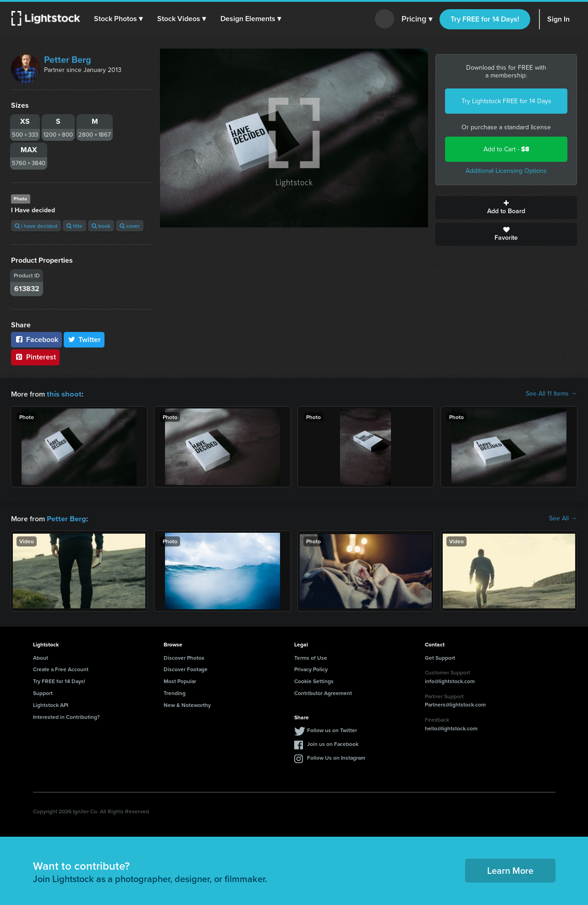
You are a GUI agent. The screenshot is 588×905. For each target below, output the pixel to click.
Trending (175, 692)
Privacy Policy (311, 668)
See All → (563, 518)
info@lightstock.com (450, 680)
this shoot (63, 394)
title (74, 226)
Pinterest (35, 357)
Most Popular (180, 680)
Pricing (417, 19)
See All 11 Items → (551, 394)
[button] (119, 19)
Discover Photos (184, 657)
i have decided (36, 226)
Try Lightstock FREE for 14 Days (506, 101)
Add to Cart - (506, 149)
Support (43, 692)
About (41, 657)
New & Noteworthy (187, 704)
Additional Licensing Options (506, 171)
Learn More (510, 869)
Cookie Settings (314, 680)
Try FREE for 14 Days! (485, 19)
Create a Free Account (61, 668)
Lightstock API (51, 704)
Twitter (84, 339)
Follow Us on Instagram (336, 757)
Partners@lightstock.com (455, 704)
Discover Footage (186, 668)
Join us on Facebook (333, 743)
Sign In (558, 19)
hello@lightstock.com (451, 727)
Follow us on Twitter (332, 729)
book (101, 226)
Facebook (36, 339)
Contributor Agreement (323, 692)
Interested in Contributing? (66, 716)
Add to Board (506, 208)
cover (130, 226)
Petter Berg (68, 60)
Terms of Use (311, 657)
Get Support (440, 657)
